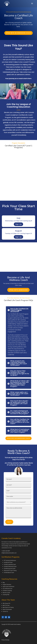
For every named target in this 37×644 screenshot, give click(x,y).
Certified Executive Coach (10, 568)
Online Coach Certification (8, 586)
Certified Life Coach (8, 562)
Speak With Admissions (18, 290)
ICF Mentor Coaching (7, 591)
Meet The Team (6, 605)
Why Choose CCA (6, 603)
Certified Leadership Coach (10, 564)
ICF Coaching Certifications (10, 560)
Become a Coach (6, 593)
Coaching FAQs (6, 595)
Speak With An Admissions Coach (18, 33)
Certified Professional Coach (10, 566)
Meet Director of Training (8, 607)
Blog (4, 582)
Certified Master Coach (9, 572)
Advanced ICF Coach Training (10, 570)
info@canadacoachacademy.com (9, 553)
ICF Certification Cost (8, 589)
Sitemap (7, 640)
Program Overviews (7, 584)
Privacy (3, 640)
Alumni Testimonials (7, 609)
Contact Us (5, 611)
